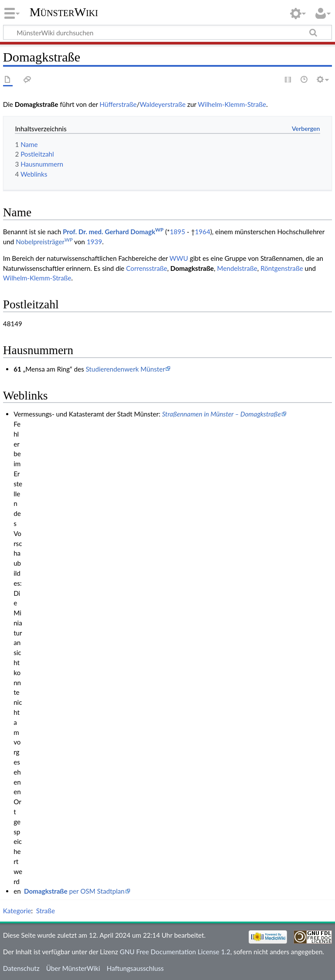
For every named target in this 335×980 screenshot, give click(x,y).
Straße (46, 911)
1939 (94, 242)
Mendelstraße (237, 268)
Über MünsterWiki (73, 968)
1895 (177, 232)
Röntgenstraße (282, 268)
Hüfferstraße (118, 104)
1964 (203, 232)
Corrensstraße (147, 268)
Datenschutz (21, 968)
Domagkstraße (192, 268)
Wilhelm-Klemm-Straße (232, 104)
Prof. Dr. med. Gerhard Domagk (113, 232)
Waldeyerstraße (162, 104)
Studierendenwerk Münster (125, 369)
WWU (179, 258)
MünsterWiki (64, 12)
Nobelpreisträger (44, 242)
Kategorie (17, 911)
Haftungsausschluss (135, 968)
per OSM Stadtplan (74, 891)
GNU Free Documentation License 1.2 (175, 952)
